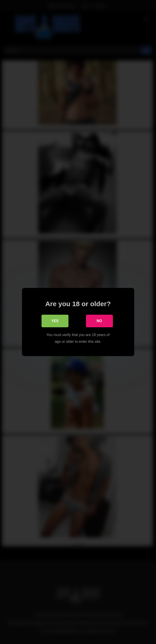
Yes (55, 321)
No (99, 321)
